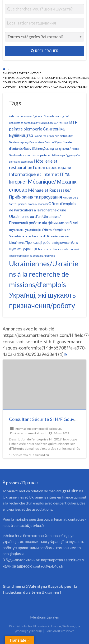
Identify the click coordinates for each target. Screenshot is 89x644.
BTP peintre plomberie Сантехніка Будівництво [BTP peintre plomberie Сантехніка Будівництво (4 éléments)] (43, 129)
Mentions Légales (44, 617)
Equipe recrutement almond (28, 433)
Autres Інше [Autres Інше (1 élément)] (61, 123)
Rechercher (45, 51)
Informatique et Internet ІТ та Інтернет (39, 429)
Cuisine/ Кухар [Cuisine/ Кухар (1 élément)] (53, 142)
